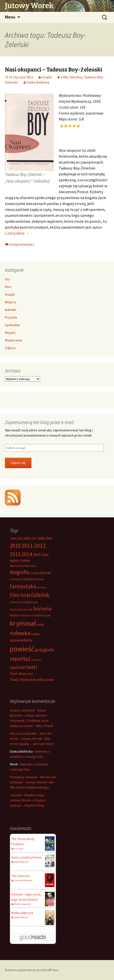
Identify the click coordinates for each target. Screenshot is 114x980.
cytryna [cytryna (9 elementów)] (28, 579)
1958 (64, 77)
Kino (8, 287)
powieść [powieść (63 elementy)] (22, 649)
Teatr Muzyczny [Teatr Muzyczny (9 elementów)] (21, 674)
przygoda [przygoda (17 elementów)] (44, 650)
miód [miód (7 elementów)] (40, 625)
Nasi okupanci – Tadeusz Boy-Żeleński (54, 70)
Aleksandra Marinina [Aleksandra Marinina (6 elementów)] (23, 566)
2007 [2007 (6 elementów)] (34, 538)
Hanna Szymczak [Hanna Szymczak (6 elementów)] (21, 609)
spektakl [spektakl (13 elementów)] (18, 667)
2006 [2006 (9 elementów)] (27, 538)
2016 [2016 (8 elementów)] (45, 555)
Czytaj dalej (17, 233)
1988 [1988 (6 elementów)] (13, 538)
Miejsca (10, 302)
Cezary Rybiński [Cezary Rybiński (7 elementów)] (40, 573)
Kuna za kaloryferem (26, 857)
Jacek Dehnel (21, 917)
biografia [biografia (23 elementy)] (20, 572)
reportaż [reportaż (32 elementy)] (20, 659)
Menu (10, 17)
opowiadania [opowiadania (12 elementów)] (21, 640)
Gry (7, 279)
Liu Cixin (19, 849)
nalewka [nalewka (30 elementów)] (20, 633)
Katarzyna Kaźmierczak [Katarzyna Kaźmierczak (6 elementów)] (35, 615)
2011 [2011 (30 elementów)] (27, 546)
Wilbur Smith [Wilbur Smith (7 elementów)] (45, 680)
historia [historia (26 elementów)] (42, 608)
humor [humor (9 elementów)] (14, 615)
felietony (76, 77)
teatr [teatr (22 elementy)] (32, 667)
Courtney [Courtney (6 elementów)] (16, 579)
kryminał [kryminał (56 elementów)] (23, 623)
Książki (47, 77)
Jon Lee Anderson (23, 880)
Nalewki (11, 310)
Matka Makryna (22, 913)
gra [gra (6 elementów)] (36, 602)
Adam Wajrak (21, 862)
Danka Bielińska (38, 82)
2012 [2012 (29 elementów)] (40, 546)
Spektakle (12, 325)
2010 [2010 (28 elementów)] (15, 546)
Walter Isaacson (23, 904)
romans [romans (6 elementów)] (36, 660)
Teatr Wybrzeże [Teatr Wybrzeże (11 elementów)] (23, 679)
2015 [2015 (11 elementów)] (37, 555)
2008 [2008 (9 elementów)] (41, 538)
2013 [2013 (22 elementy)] (15, 554)
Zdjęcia (10, 348)
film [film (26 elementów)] (15, 595)
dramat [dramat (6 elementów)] (39, 579)
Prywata (11, 317)
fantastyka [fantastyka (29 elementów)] (23, 586)
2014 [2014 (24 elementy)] (27, 554)
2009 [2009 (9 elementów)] (48, 538)
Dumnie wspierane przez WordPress (32, 970)
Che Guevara (21, 876)
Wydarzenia (14, 340)
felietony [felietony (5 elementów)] (42, 587)
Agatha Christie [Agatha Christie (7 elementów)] (20, 561)
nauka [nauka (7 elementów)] (35, 634)
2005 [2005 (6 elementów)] (19, 538)
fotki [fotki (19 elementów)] (25, 595)
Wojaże (10, 333)
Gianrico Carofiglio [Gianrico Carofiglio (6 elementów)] (21, 602)
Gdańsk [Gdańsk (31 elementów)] (40, 595)
